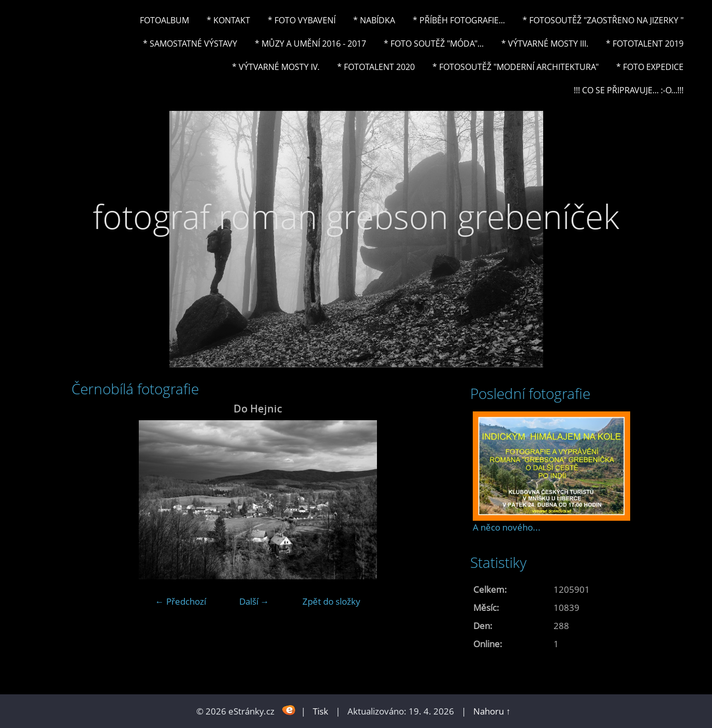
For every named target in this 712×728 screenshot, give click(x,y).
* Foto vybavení (302, 20)
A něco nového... (507, 527)
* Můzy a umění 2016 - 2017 (310, 44)
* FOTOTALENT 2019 (645, 44)
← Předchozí (181, 601)
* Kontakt (228, 20)
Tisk (321, 711)
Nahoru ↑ (492, 711)
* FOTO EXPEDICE (650, 67)
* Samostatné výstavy (190, 44)
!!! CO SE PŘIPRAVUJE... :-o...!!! (629, 90)
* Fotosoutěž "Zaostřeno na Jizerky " (603, 20)
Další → (254, 601)
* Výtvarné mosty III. (545, 44)
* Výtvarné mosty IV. (276, 67)
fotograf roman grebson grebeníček (356, 216)
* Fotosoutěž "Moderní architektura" (515, 67)
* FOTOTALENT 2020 (376, 67)
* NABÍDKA (374, 20)
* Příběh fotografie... (459, 20)
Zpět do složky (331, 601)
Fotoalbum (164, 20)
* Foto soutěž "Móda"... (434, 44)
